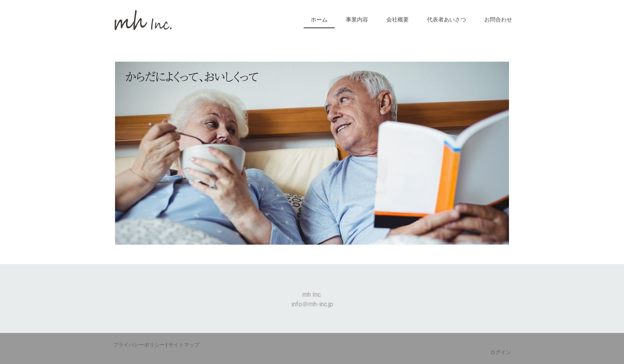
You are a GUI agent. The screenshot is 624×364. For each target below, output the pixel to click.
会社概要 (398, 19)
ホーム (319, 19)
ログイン (501, 352)
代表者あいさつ (447, 19)
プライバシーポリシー (139, 345)
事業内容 (357, 19)
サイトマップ (184, 345)
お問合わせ (498, 19)
